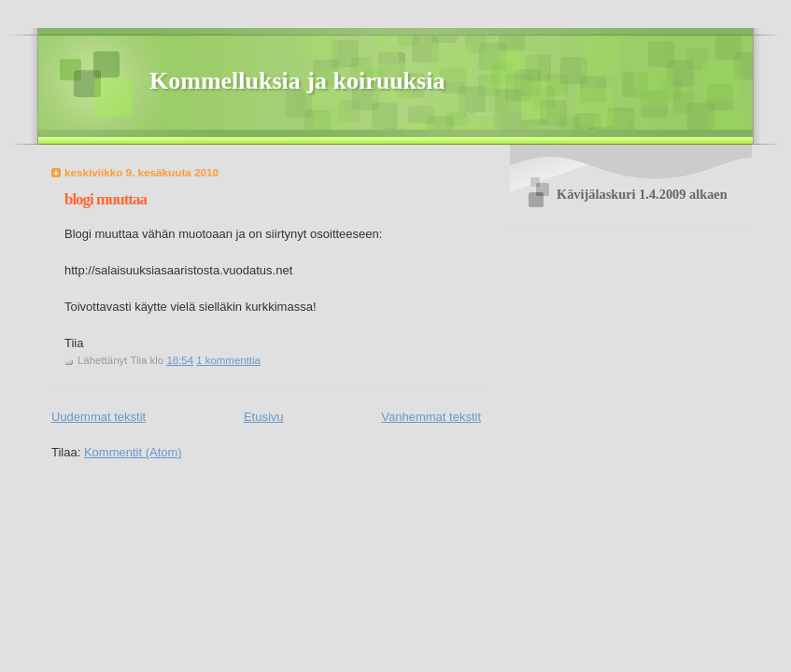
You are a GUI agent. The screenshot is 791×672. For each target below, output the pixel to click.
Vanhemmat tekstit (431, 417)
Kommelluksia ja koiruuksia (297, 81)
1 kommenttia (228, 360)
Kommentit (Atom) (133, 452)
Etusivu (264, 417)
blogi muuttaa (106, 199)
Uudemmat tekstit (99, 417)
